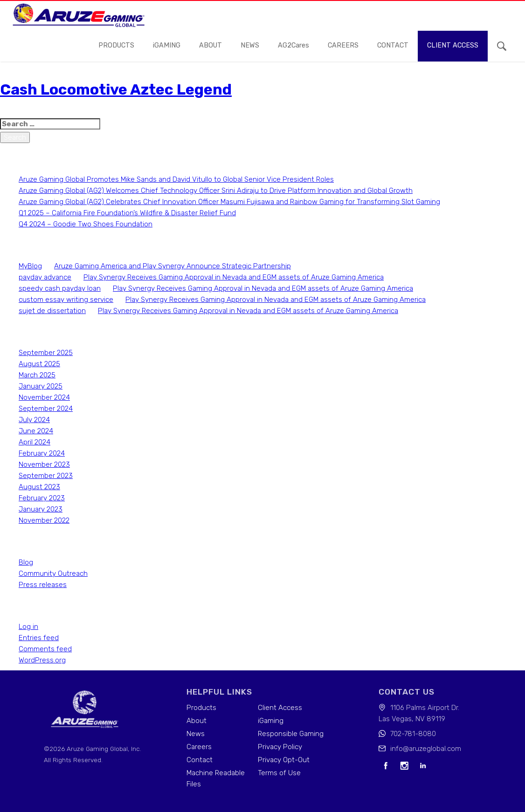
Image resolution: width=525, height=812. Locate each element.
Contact (200, 760)
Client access (453, 45)
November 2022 (44, 520)
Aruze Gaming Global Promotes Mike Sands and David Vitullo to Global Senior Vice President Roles (176, 179)
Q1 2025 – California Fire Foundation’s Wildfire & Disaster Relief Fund (127, 213)
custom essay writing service (66, 300)
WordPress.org (42, 660)
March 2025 (37, 375)
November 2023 (44, 464)
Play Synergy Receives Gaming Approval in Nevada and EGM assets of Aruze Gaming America (234, 277)
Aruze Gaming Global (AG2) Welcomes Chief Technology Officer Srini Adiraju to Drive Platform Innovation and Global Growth (216, 191)
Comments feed (45, 649)
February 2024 (42, 453)
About (211, 45)
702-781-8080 (413, 734)
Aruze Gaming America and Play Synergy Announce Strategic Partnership (173, 266)
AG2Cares (294, 45)
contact (393, 45)
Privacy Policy (280, 747)
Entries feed (39, 638)
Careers (199, 747)
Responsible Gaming (291, 734)
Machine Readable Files (216, 778)
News (196, 734)
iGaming (271, 721)
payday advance (45, 277)
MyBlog (30, 266)
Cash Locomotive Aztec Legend (116, 89)
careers (343, 45)
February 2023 (42, 498)
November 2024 (44, 397)
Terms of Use (279, 773)
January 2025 (41, 386)
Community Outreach (53, 573)
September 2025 (46, 353)
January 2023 (41, 509)
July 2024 (34, 420)
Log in (28, 627)
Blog (26, 562)
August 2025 (39, 364)
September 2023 (46, 476)
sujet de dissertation (52, 311)
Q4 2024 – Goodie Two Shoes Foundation (86, 224)
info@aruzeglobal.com (426, 749)
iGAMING (167, 45)
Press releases (43, 585)
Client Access (280, 708)
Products (116, 45)
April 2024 (35, 442)
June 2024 (36, 431)
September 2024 (46, 409)
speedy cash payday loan (60, 288)
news (250, 45)
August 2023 (39, 487)
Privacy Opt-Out (284, 760)
